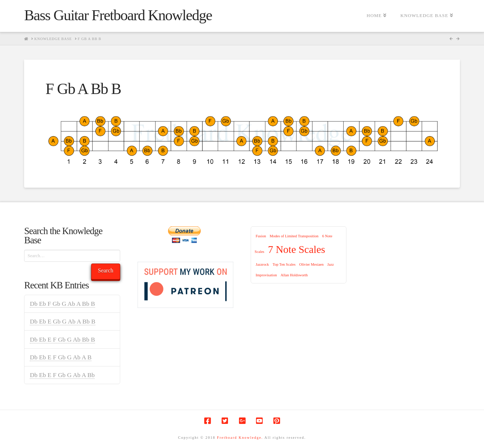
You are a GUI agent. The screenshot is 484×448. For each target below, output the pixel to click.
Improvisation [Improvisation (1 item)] (266, 275)
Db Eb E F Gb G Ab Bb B (62, 339)
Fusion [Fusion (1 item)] (261, 236)
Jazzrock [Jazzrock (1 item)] (262, 264)
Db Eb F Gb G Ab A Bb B (62, 304)
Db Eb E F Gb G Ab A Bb (62, 375)
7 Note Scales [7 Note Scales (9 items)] (297, 249)
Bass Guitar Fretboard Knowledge (118, 15)
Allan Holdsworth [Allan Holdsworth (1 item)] (294, 275)
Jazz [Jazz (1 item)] (330, 264)
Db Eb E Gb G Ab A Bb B (63, 321)
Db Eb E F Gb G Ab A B (61, 357)
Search (106, 270)
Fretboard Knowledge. (240, 438)
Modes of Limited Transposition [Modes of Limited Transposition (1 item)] (294, 236)
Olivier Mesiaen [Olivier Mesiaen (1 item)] (311, 264)
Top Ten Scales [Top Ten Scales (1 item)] (284, 264)
